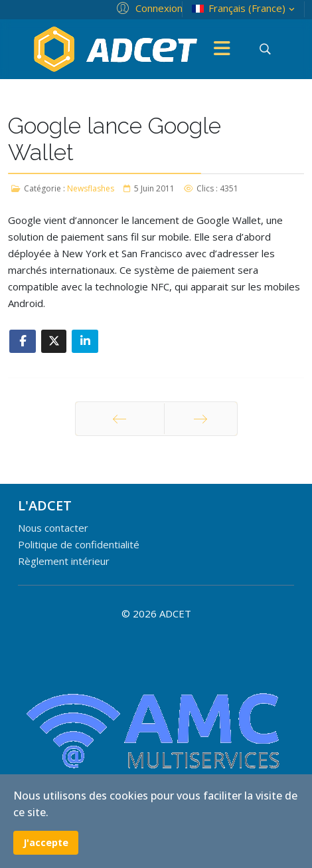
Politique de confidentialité (79, 544)
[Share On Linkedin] (85, 341)
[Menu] (222, 49)
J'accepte (46, 842)
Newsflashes (91, 188)
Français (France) (245, 8)
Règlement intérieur (64, 561)
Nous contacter (53, 528)
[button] (148, 7)
